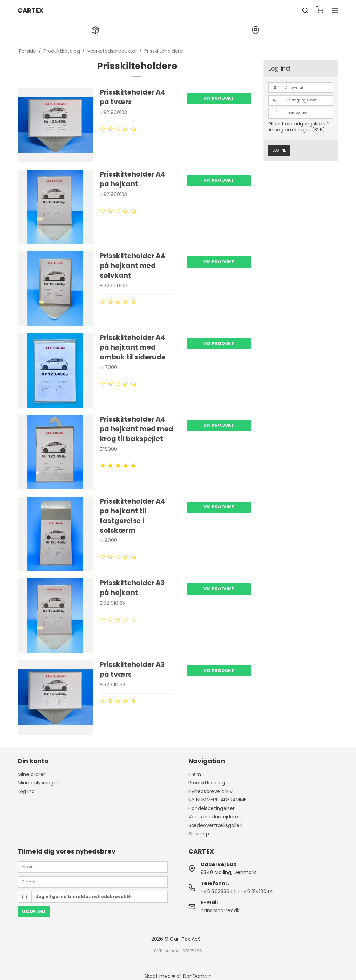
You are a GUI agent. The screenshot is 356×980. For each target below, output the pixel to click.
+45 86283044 (219, 891)
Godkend (34, 911)
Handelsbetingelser (212, 808)
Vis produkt (219, 98)
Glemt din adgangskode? (299, 124)
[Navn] (93, 867)
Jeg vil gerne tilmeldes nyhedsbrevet (83, 896)
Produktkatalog (207, 783)
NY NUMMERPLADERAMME (217, 800)
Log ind (279, 150)
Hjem (195, 774)
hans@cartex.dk (220, 910)
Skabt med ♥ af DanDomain (178, 976)
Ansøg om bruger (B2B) (297, 130)
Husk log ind (296, 113)
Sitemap (199, 834)
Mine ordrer (31, 774)
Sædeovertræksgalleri (215, 825)
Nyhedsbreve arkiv (211, 791)
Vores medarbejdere (213, 817)
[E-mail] (93, 882)
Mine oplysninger (38, 783)
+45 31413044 (257, 891)
